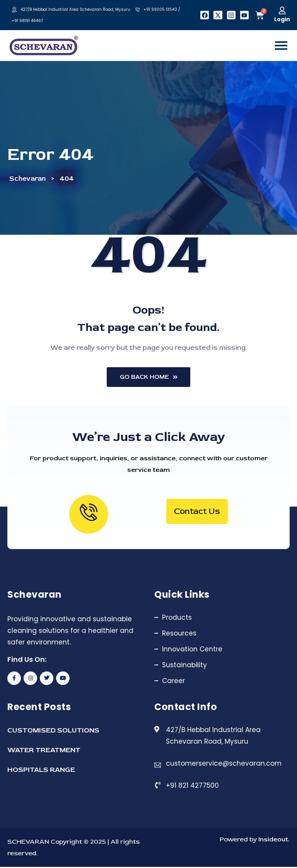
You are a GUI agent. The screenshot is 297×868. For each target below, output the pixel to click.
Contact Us (197, 512)
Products (177, 619)
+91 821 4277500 (192, 787)
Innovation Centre (192, 650)
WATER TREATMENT (44, 751)
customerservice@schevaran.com (224, 765)
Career (173, 682)
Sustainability (184, 666)
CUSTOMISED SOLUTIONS (53, 732)
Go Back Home (149, 378)
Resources (179, 634)
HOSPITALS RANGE (41, 771)
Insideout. (273, 840)
